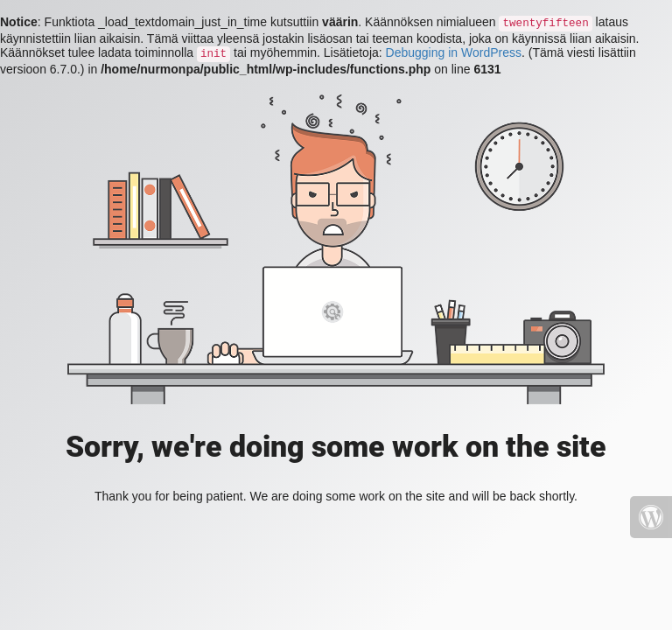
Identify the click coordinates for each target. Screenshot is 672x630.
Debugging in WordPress (454, 52)
